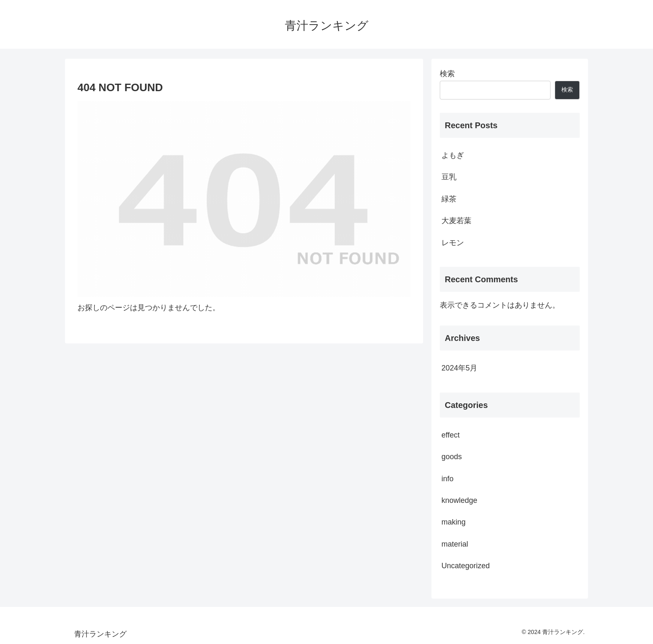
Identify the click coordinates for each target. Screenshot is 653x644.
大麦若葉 (456, 221)
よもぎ (453, 155)
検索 (447, 74)
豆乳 (449, 177)
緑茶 (449, 199)
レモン (453, 243)
